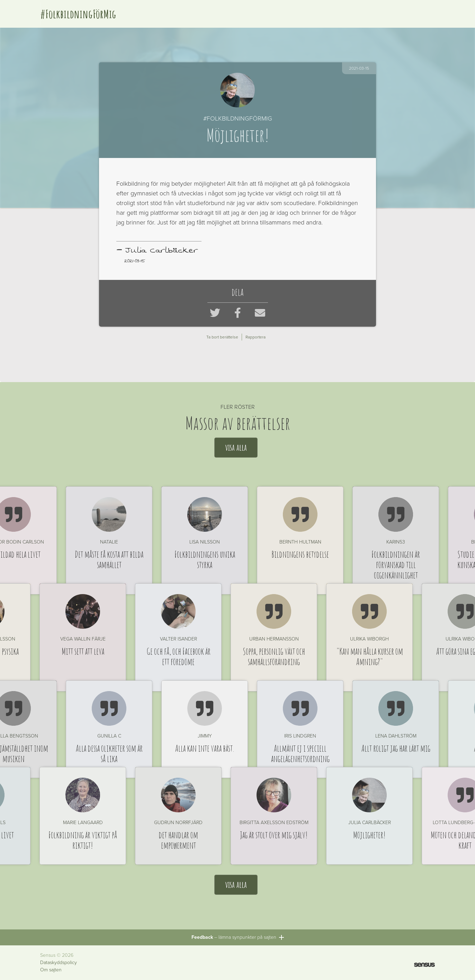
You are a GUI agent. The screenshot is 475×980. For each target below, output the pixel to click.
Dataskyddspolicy (59, 963)
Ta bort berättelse (222, 337)
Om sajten (51, 970)
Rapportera (256, 337)
